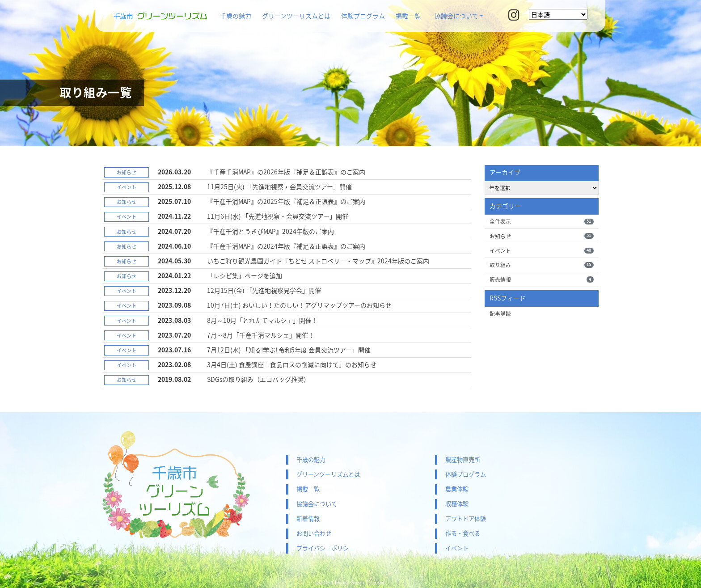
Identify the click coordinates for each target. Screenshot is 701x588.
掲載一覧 (408, 16)
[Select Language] (558, 14)
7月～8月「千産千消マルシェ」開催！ (261, 335)
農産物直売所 (463, 459)
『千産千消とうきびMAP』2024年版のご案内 (270, 231)
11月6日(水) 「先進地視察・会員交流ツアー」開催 (278, 216)
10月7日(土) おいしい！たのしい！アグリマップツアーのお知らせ (299, 305)
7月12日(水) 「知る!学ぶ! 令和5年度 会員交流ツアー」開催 (289, 350)
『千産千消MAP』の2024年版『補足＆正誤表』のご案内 (286, 246)
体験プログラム (363, 16)
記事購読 (500, 313)
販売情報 (542, 279)
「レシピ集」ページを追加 (245, 275)
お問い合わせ (314, 533)
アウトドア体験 (466, 518)
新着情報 (308, 518)
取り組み (542, 265)
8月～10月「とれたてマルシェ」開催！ (262, 320)
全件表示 (542, 221)
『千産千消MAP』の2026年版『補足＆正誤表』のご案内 (286, 172)
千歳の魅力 (236, 16)
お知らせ (542, 236)
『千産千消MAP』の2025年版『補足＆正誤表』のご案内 (286, 201)
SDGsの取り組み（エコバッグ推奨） (258, 379)
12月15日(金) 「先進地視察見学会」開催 (264, 290)
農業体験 (457, 489)
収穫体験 (457, 504)
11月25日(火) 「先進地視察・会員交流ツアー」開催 (279, 186)
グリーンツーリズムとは (296, 16)
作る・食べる (463, 533)
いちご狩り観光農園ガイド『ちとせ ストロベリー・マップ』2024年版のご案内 (318, 261)
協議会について (456, 16)
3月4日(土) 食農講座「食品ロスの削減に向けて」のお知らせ (292, 364)
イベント (542, 250)
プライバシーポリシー (325, 548)
